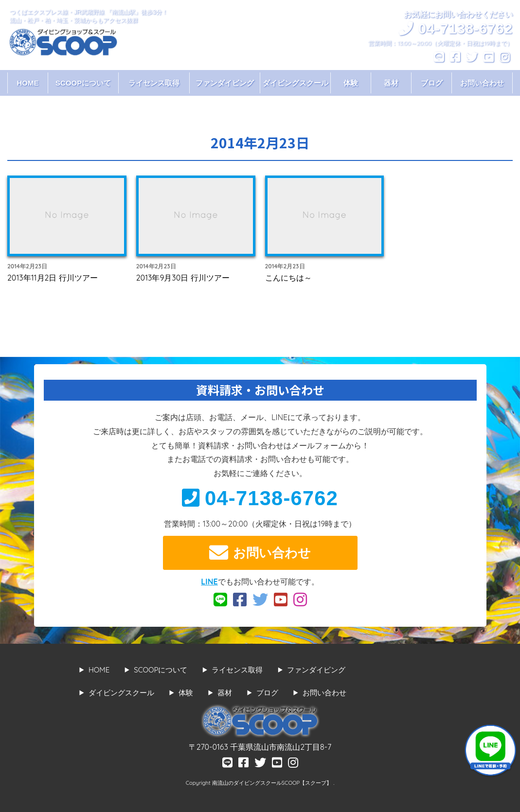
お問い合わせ (482, 83)
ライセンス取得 (154, 83)
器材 (391, 83)
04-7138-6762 (260, 498)
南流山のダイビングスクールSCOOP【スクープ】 (273, 783)
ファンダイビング (225, 83)
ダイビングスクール (296, 83)
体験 (351, 83)
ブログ (432, 83)
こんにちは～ (288, 278)
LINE (209, 582)
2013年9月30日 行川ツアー (183, 278)
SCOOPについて (83, 83)
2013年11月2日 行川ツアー (53, 278)
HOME (28, 83)
